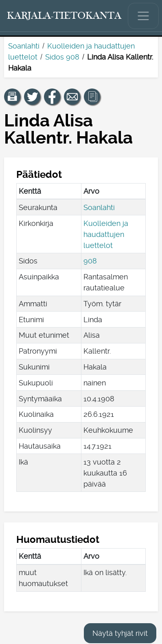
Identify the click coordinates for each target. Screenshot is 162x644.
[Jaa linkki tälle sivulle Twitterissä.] (32, 97)
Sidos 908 (62, 57)
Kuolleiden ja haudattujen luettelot (106, 234)
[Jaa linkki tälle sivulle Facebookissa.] (52, 97)
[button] (12, 97)
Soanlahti (24, 46)
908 (90, 261)
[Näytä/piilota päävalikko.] (143, 16)
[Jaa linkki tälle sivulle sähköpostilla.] (72, 97)
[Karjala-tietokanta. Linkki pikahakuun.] (64, 16)
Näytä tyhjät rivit (120, 633)
